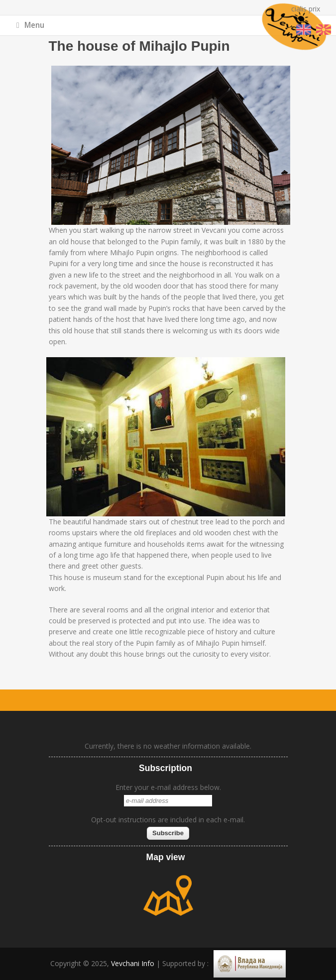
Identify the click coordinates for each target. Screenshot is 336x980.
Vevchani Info (133, 963)
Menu (30, 25)
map (168, 895)
